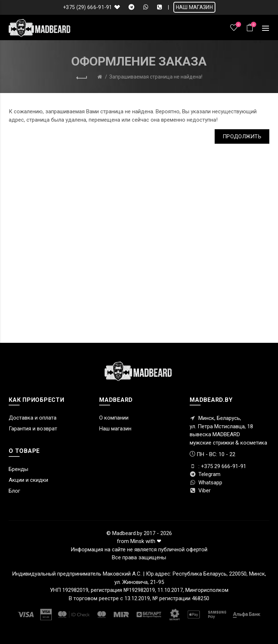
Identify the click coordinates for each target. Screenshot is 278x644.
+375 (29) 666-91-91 (88, 7)
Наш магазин (115, 429)
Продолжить (242, 136)
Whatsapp (206, 483)
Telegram (205, 474)
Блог (14, 491)
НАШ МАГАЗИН (194, 7)
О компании (114, 418)
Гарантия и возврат (33, 429)
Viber (200, 491)
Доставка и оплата (33, 418)
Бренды (18, 469)
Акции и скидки (28, 480)
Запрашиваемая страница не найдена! (156, 77)
